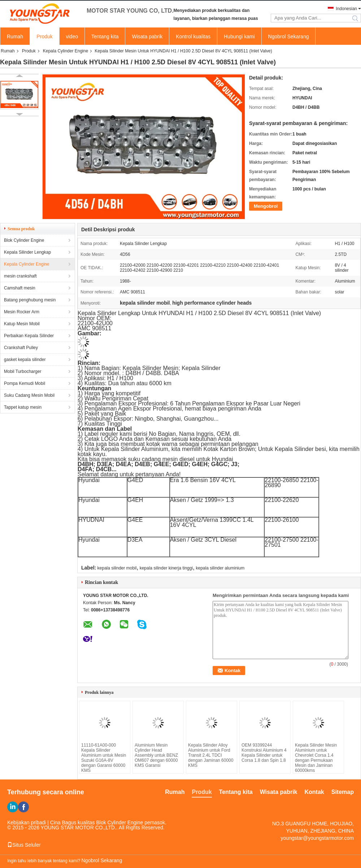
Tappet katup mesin (23, 407)
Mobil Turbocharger (23, 371)
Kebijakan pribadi (27, 822)
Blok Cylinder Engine (24, 240)
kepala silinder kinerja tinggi (166, 568)
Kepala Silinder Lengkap (27, 252)
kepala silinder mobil (117, 568)
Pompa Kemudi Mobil (25, 383)
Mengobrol (266, 206)
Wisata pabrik (147, 36)
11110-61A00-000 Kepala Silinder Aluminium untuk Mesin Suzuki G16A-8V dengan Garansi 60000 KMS (104, 758)
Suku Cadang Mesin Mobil (29, 395)
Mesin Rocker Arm (22, 312)
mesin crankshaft (20, 276)
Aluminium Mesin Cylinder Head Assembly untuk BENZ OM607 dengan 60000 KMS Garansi (156, 755)
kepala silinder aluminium (220, 568)
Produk (44, 36)
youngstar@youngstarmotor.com (317, 838)
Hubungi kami (239, 36)
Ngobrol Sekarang (289, 36)
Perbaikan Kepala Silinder (29, 336)
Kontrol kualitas (193, 36)
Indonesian (346, 9)
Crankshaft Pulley (21, 348)
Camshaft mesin (20, 288)
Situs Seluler (24, 845)
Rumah (15, 36)
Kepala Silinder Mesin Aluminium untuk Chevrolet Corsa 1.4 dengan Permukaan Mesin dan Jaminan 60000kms (316, 758)
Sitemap (343, 792)
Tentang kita (105, 36)
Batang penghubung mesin (30, 300)
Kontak (314, 792)
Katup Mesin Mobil (22, 324)
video (72, 36)
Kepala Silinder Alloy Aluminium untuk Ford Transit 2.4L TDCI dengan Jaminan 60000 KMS (211, 755)
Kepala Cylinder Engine (66, 51)
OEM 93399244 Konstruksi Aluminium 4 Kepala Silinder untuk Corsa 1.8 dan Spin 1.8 (264, 753)
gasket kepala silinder (25, 360)
